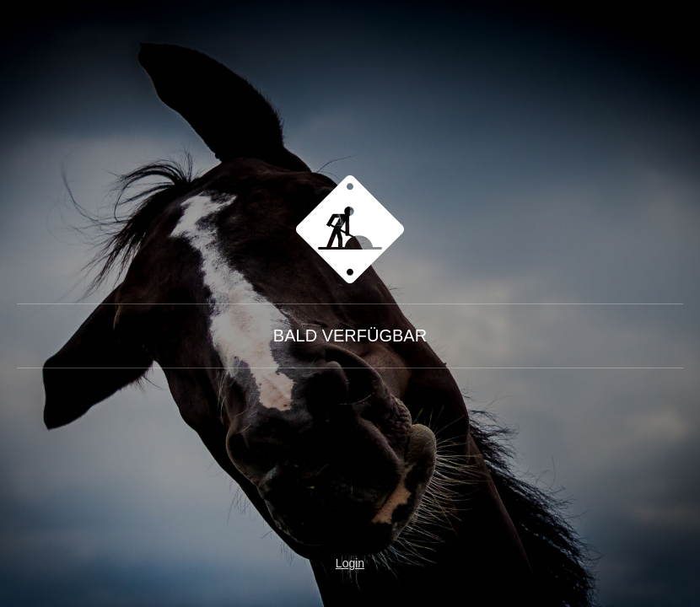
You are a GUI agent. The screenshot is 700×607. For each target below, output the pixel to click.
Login (350, 563)
